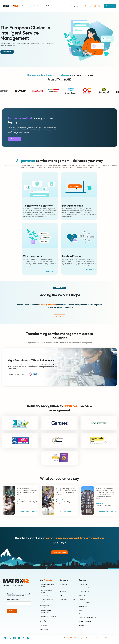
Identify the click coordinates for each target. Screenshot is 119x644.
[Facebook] (14, 638)
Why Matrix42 (83, 584)
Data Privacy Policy (92, 638)
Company (75, 6)
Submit (12, 611)
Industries (82, 599)
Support (81, 610)
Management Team (85, 588)
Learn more (50, 271)
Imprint (82, 638)
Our (46, 580)
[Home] (19, 583)
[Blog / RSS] (28, 638)
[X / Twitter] (10, 638)
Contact (81, 625)
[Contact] (86, 6)
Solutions (38, 6)
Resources (62, 6)
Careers (81, 614)
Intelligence (44, 629)
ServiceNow (63, 584)
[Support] (90, 6)
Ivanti (61, 595)
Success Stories (84, 592)
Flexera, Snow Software (67, 599)
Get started (110, 6)
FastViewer (44, 625)
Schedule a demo (59, 552)
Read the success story (16, 375)
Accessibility (104, 638)
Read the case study (28, 511)
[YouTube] (19, 638)
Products (26, 6)
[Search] (95, 6)
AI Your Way (15, 139)
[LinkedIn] (5, 638)
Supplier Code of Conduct (87, 618)
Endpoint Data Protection (48, 616)
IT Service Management (48, 596)
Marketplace (83, 607)
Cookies (113, 638)
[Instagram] (24, 638)
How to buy (83, 595)
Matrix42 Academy (85, 621)
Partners (50, 6)
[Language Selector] (100, 8)
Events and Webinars (86, 603)
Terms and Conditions (71, 638)
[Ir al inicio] (10, 6)
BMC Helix (63, 592)
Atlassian (62, 588)
